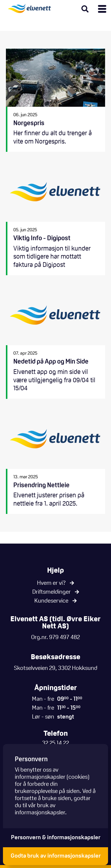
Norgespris (55, 100)
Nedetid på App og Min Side (55, 343)
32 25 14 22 (55, 743)
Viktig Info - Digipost (55, 219)
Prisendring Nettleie (55, 462)
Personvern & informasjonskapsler (56, 838)
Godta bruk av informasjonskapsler (56, 856)
